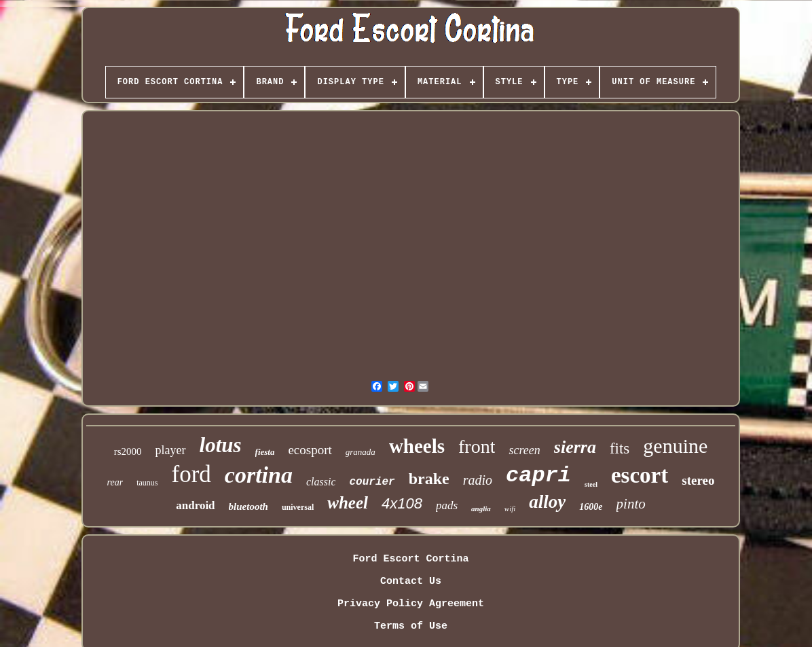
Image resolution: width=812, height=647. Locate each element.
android (195, 505)
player (171, 450)
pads (447, 505)
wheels (417, 446)
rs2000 (128, 451)
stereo (698, 480)
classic (321, 482)
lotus (221, 445)
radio (478, 480)
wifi (510, 509)
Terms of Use (411, 626)
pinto (631, 504)
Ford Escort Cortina (410, 559)
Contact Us (411, 581)
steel (591, 484)
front (477, 446)
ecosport (310, 450)
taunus (147, 483)
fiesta (265, 452)
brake (429, 479)
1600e (591, 507)
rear (115, 482)
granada (361, 452)
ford (191, 474)
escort (640, 475)
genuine (675, 446)
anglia (481, 509)
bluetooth (248, 506)
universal (298, 507)
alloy (547, 502)
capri (538, 476)
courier (372, 482)
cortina (259, 475)
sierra (575, 447)
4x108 (402, 503)
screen (524, 450)
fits (620, 448)
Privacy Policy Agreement (411, 604)
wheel (348, 503)
